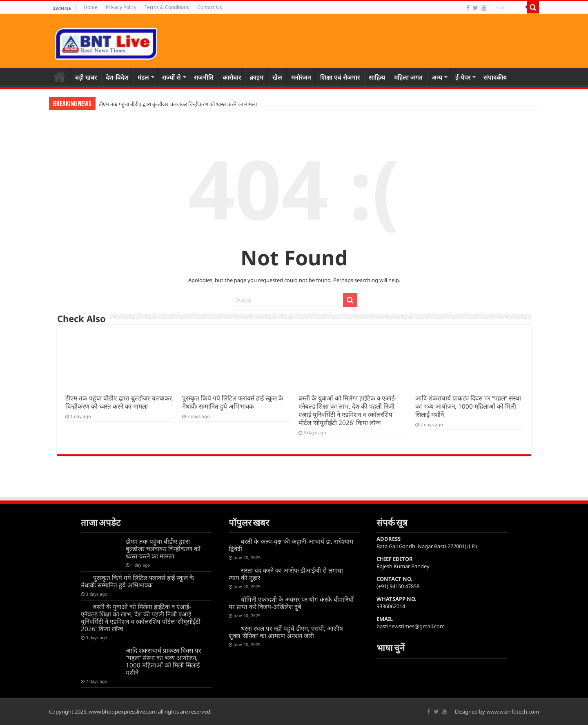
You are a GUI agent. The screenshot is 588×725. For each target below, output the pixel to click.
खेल (277, 77)
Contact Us (210, 7)
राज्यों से (171, 77)
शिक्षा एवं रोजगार (340, 77)
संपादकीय (495, 77)
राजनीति (204, 77)
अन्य (437, 77)
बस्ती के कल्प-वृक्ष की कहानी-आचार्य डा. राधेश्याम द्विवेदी (291, 545)
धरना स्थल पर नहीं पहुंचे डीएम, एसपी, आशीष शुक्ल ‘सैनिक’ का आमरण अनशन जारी (286, 632)
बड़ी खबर (86, 77)
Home (91, 7)
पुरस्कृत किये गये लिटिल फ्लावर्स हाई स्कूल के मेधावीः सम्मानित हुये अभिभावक (233, 402)
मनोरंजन (301, 77)
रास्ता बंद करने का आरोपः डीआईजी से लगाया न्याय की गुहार (286, 574)
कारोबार (232, 77)
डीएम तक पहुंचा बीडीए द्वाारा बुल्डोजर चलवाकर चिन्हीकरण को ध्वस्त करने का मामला (178, 104)
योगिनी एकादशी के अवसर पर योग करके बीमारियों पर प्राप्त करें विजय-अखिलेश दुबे (291, 603)
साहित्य (377, 77)
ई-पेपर (463, 77)
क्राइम (257, 77)
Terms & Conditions (167, 7)
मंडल (143, 77)
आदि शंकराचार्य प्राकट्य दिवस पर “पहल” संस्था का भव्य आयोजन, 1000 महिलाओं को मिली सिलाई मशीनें (468, 406)
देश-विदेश (117, 77)
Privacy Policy (121, 7)
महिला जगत (408, 77)
